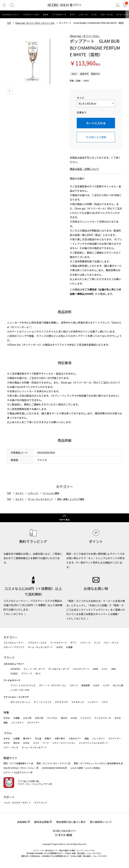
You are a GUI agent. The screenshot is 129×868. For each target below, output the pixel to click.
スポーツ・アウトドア (14, 647)
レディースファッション (64, 743)
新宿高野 (85, 685)
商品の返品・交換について (84, 169)
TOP (9, 23)
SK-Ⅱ (38, 673)
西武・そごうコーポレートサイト (52, 763)
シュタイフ (93, 702)
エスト (105, 669)
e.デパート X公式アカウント (17, 772)
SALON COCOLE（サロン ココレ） (20, 768)
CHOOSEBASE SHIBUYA (53, 768)
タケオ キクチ (61, 702)
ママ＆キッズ (78, 702)
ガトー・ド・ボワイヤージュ (53, 685)
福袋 (6, 722)
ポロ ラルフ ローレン (20, 702)
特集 (6, 712)
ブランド (9, 657)
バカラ (105, 702)
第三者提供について (101, 822)
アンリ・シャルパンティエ (23, 685)
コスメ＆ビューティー (11, 14)
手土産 (38, 738)
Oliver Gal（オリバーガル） (85, 36)
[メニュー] (4, 5)
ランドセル (52, 718)
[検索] (12, 5)
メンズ (94, 14)
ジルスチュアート (81, 669)
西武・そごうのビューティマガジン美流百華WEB (97, 763)
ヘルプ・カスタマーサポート (17, 803)
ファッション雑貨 (51, 493)
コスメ (36, 743)
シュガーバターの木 (20, 690)
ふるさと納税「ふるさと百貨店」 (86, 768)
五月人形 (39, 718)
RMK (114, 669)
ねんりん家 (118, 685)
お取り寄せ (60, 738)
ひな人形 (27, 718)
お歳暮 (69, 647)
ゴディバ (74, 685)
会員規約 (22, 822)
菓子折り (27, 738)
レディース (83, 14)
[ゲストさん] (118, 5)
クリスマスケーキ (103, 718)
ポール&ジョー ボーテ (59, 669)
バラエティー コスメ (31, 14)
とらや (106, 685)
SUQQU (14, 673)
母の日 (64, 718)
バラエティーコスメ (37, 642)
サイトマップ (41, 803)
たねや (96, 685)
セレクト (20, 493)
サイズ (80, 98)
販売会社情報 (42, 822)
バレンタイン (17, 722)
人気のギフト (75, 738)
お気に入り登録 (98, 137)
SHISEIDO (15, 669)
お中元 (46, 14)
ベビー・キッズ (106, 14)
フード (46, 743)
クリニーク (27, 673)
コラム (8, 733)
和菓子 (48, 738)
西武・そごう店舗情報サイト (17, 763)
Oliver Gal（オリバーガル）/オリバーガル (35, 23)
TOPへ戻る (64, 520)
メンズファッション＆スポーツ (94, 743)
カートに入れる (96, 123)
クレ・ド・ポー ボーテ (34, 669)
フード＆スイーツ (59, 14)
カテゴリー (10, 637)
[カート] (125, 5)
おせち (118, 718)
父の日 (74, 718)
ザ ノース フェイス (42, 702)
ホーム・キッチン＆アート (40, 499)
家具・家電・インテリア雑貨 (71, 499)
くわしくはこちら (13, 614)
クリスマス (86, 718)
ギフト (73, 14)
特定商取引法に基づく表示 (71, 822)
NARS (96, 669)
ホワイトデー (34, 722)
